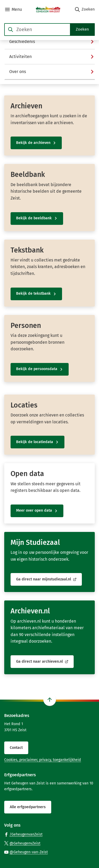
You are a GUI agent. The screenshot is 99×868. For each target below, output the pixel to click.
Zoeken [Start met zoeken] (82, 29)
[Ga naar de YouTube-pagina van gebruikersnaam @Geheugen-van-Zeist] (26, 852)
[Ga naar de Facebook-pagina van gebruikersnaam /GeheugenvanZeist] (23, 834)
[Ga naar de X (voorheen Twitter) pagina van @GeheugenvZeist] (22, 843)
